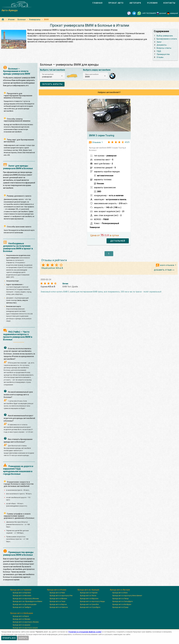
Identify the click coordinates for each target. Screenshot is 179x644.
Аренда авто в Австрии (120, 590)
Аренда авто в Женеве (21, 619)
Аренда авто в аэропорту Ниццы (92, 601)
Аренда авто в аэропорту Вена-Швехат (127, 596)
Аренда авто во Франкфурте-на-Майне (27, 601)
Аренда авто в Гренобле (89, 604)
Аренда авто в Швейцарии (22, 613)
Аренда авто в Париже (89, 593)
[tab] (97, 3)
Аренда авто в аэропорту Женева (26, 622)
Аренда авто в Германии (21, 590)
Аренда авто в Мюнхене (22, 596)
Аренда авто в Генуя (57, 601)
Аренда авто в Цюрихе (21, 625)
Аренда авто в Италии (57, 590)
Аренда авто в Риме (57, 593)
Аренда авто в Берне (21, 616)
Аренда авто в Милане (58, 599)
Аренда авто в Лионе (88, 596)
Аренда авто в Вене (120, 593)
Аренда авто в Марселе (89, 599)
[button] (52, 76)
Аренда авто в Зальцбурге (123, 601)
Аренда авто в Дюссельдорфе (25, 604)
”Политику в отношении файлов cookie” (85, 632)
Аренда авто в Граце (120, 607)
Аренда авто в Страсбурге (90, 607)
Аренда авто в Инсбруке (122, 604)
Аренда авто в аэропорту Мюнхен (26, 599)
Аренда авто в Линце (120, 599)
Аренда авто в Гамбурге (22, 607)
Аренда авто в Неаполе (59, 607)
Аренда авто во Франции (88, 590)
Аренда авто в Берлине (22, 593)
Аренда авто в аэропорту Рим (61, 596)
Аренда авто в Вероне (58, 604)
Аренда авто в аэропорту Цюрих (25, 628)
